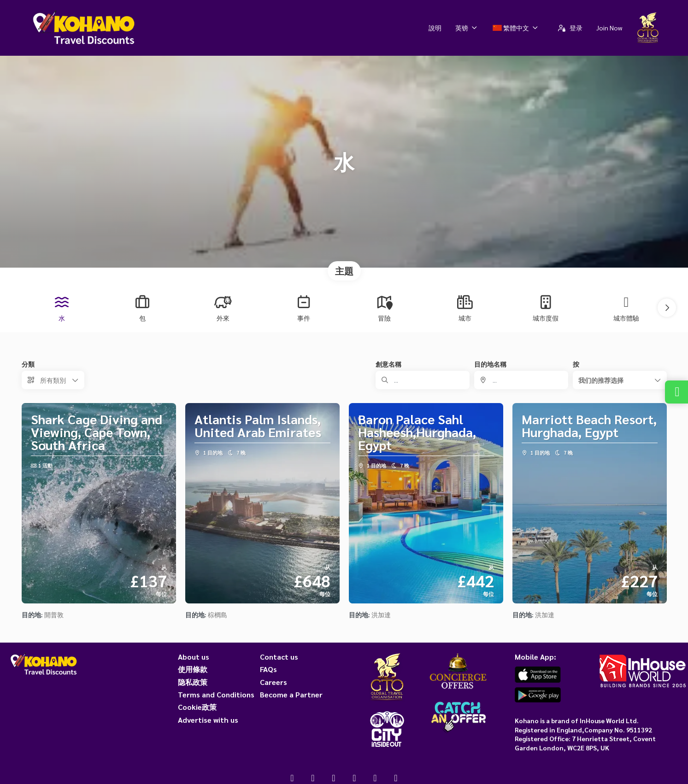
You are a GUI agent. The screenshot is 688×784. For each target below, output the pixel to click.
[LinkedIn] (396, 778)
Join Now (609, 28)
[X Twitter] (313, 778)
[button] (667, 308)
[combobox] (521, 380)
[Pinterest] (375, 778)
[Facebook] (292, 778)
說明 (435, 28)
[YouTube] (355, 778)
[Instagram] (334, 778)
